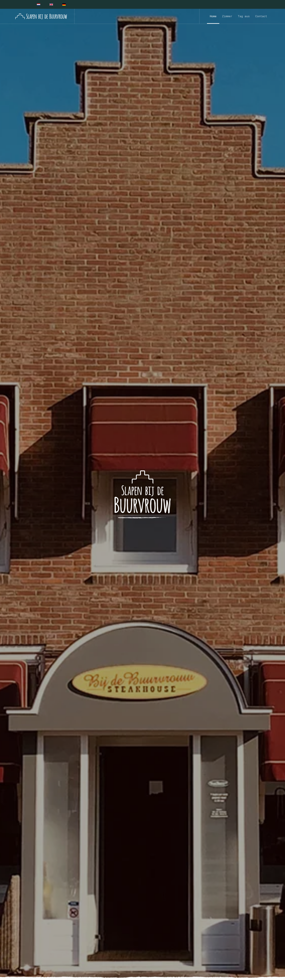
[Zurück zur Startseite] (41, 16)
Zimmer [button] (227, 16)
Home (213, 16)
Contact (261, 16)
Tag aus (244, 16)
